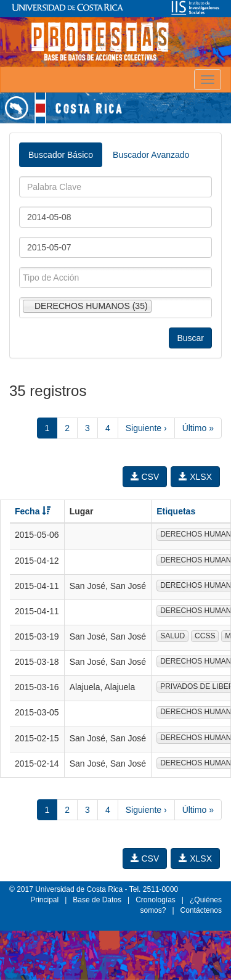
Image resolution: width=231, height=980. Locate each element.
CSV (145, 477)
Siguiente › (146, 428)
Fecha (33, 511)
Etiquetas (176, 511)
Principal (44, 900)
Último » (198, 428)
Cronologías (156, 900)
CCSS (205, 636)
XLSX (195, 477)
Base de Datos (97, 900)
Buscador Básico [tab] (61, 155)
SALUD (172, 636)
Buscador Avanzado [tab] (151, 155)
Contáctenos (201, 910)
